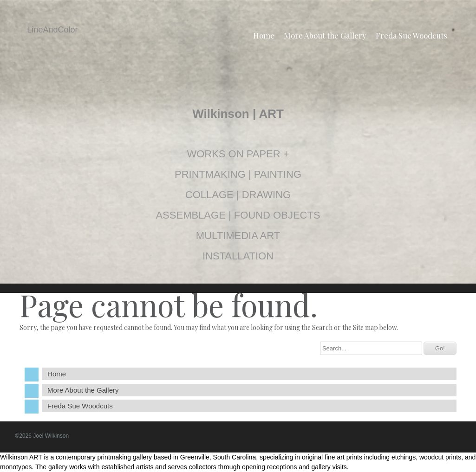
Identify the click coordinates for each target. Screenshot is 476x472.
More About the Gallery (325, 35)
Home (264, 35)
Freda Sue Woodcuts (411, 35)
